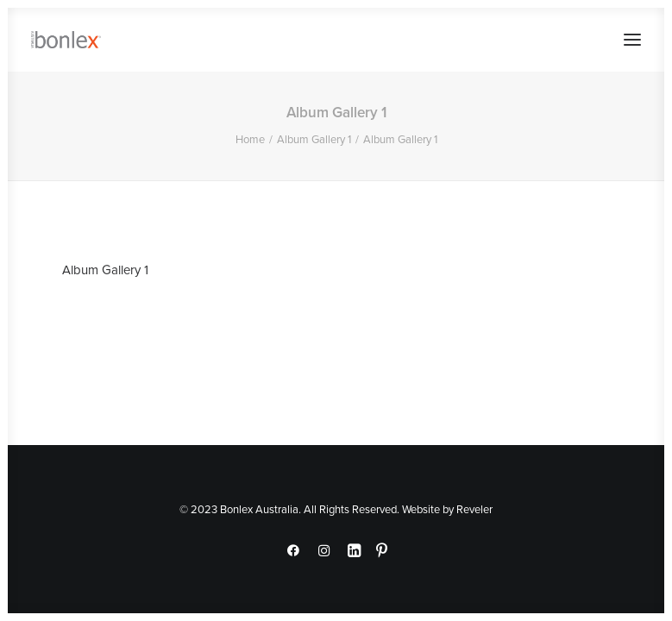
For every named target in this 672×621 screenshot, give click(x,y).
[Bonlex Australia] (66, 40)
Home (250, 139)
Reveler (474, 509)
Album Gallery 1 (314, 139)
